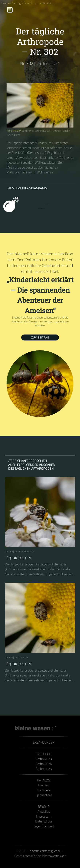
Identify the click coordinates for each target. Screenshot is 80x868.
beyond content (44, 826)
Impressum (44, 816)
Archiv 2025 (44, 769)
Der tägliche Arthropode (27, 3)
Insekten (44, 785)
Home (6, 3)
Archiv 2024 (44, 764)
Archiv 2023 (44, 759)
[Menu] (10, 10)
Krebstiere (44, 790)
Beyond (44, 807)
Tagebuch (44, 754)
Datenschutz (44, 821)
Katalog (44, 780)
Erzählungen (44, 742)
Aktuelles (44, 811)
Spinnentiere (44, 795)
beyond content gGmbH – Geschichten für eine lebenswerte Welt (40, 853)
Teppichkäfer (14, 131)
